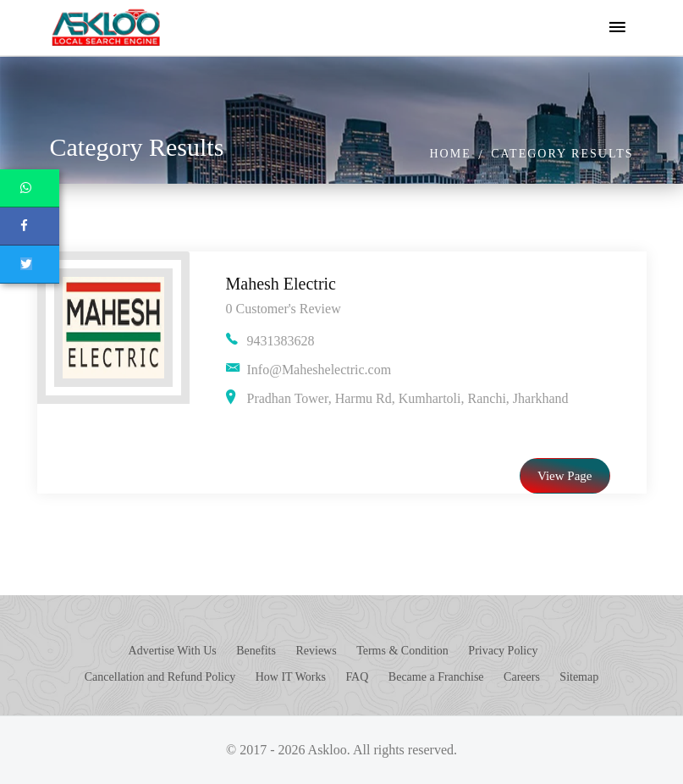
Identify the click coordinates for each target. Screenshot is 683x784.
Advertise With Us (173, 651)
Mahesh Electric (281, 284)
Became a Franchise (436, 677)
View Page (565, 476)
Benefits (256, 651)
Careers (522, 677)
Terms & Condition (402, 651)
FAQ (357, 677)
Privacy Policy (503, 651)
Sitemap (579, 677)
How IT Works (291, 677)
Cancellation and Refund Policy (160, 677)
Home (450, 154)
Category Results (562, 154)
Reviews (316, 651)
